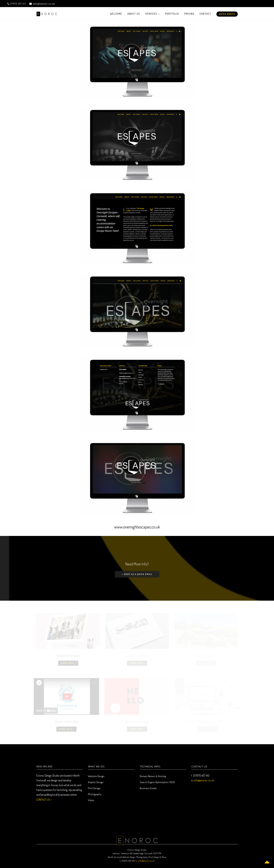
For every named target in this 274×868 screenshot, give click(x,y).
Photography (95, 794)
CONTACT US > (44, 800)
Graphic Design (96, 782)
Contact (205, 14)
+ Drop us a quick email (137, 574)
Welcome (116, 14)
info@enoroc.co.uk (204, 780)
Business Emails (148, 788)
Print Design (94, 788)
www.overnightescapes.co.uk (137, 527)
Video (91, 800)
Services (152, 14)
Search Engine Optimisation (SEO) (157, 782)
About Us (134, 14)
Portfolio (172, 14)
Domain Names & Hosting (153, 776)
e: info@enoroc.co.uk (145, 861)
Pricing (189, 14)
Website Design (96, 776)
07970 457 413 (17, 4)
